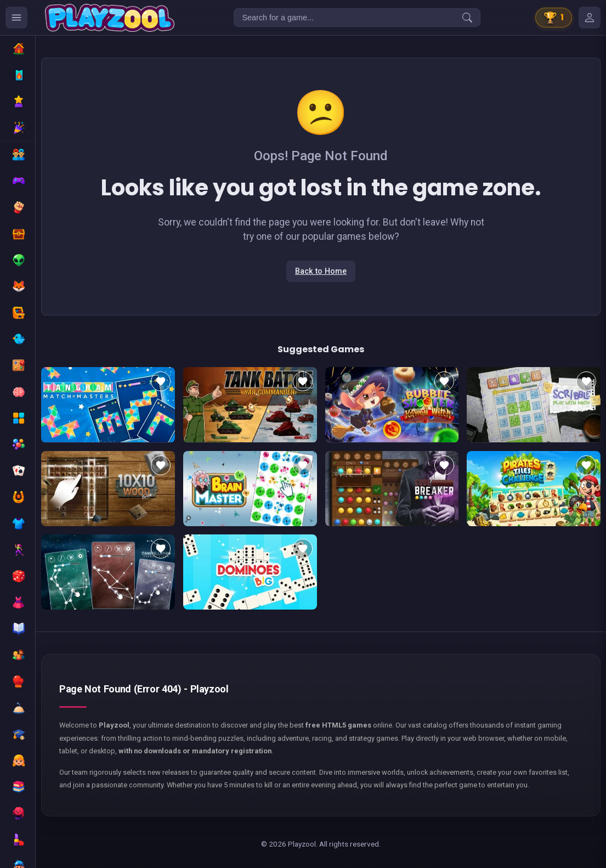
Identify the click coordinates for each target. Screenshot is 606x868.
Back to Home (321, 271)
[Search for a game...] (357, 18)
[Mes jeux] (590, 18)
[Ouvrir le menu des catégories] (16, 18)
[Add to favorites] (161, 381)
